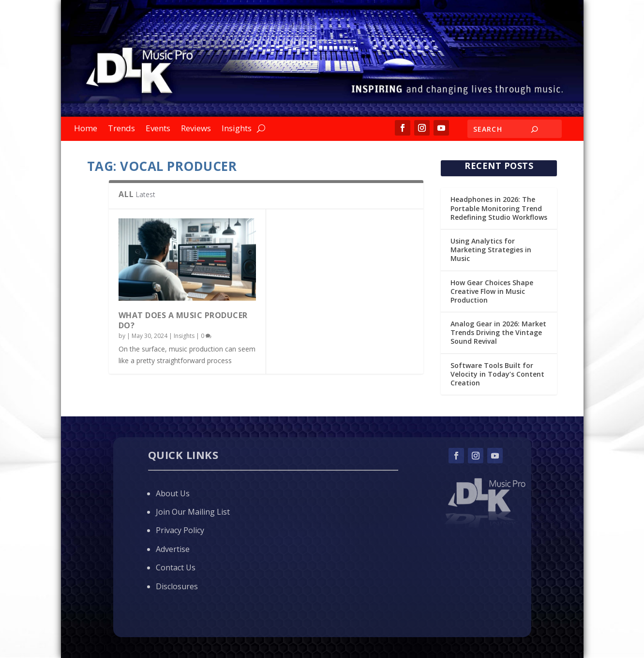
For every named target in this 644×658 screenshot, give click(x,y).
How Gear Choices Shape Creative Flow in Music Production (492, 291)
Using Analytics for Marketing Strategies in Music (491, 250)
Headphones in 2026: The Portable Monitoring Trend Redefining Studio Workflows (499, 208)
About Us (173, 493)
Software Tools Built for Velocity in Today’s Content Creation (497, 374)
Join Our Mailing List (193, 512)
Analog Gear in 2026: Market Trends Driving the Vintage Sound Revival (498, 332)
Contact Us (176, 567)
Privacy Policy (180, 530)
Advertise (173, 549)
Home (86, 129)
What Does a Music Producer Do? (183, 320)
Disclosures (177, 586)
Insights (237, 129)
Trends (121, 129)
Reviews (196, 129)
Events (158, 129)
